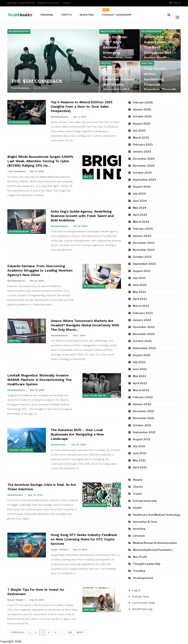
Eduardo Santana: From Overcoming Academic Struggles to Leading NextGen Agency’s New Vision (40, 270)
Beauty (138, 480)
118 (70, 633)
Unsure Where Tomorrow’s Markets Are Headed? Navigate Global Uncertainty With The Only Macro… (85, 325)
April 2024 (140, 215)
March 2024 (141, 222)
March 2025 (141, 138)
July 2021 (139, 446)
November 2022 (144, 334)
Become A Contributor (21, 3)
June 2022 (140, 369)
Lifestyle (106, 63)
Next (81, 632)
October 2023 (142, 257)
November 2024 (144, 166)
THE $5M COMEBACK (37, 81)
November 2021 (143, 418)
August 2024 (142, 187)
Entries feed (141, 597)
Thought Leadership (117, 12)
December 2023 (144, 243)
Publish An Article (48, 3)
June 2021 (140, 453)
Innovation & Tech (112, 31)
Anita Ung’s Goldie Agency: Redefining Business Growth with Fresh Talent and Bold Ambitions (82, 216)
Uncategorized (143, 578)
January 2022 (142, 404)
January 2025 (142, 151)
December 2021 (143, 411)
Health (88, 177)
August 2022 (142, 355)
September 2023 (144, 264)
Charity (138, 487)
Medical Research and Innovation (155, 543)
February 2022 (143, 397)
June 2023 (140, 285)
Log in (136, 590)
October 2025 (142, 116)
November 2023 (144, 250)
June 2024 (140, 201)
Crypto (66, 15)
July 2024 (139, 194)
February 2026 (143, 102)
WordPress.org (142, 609)
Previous (16, 632)
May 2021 (139, 460)
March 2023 (141, 306)
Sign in (175, 3)
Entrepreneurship (19, 31)
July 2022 (139, 362)
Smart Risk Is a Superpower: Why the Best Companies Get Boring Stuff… (160, 47)
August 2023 (142, 271)
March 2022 (141, 390)
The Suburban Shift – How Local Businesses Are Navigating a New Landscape (77, 434)
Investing (87, 15)
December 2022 (144, 327)
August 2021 (141, 439)
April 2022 (140, 383)
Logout (67, 3)
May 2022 (139, 376)
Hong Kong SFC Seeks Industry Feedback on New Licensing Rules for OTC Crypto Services (84, 539)
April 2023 (140, 299)
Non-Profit (140, 557)
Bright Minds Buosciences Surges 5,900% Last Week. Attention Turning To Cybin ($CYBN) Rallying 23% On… (40, 161)
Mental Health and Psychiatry (153, 550)
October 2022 (142, 341)
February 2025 (143, 145)
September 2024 (144, 180)
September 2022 (144, 348)
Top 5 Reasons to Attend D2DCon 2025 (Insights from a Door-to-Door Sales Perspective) (82, 106)
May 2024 (140, 208)
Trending (47, 15)
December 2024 (144, 159)
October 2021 (142, 425)
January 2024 (142, 236)
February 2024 (143, 229)
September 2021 (144, 432)
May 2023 (139, 292)
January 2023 (142, 320)
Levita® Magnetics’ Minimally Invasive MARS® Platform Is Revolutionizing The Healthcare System (39, 380)
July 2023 (139, 278)
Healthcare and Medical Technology (97, 395)
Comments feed (143, 603)
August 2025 (142, 124)
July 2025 (139, 131)
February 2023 (143, 313)
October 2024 (142, 173)
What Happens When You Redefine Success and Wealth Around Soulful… (119, 79)
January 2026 (142, 109)
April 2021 (140, 467)
